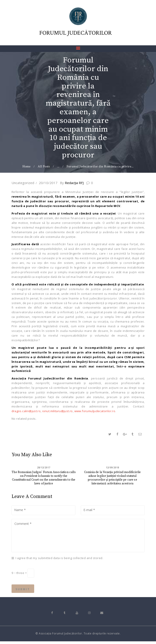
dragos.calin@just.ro (26, 411)
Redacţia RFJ (74, 183)
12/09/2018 (112, 467)
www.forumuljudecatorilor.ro (96, 411)
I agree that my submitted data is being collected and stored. (59, 559)
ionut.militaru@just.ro (58, 411)
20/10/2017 (48, 183)
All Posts (44, 166)
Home (27, 166)
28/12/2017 (44, 467)
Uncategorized (23, 183)
